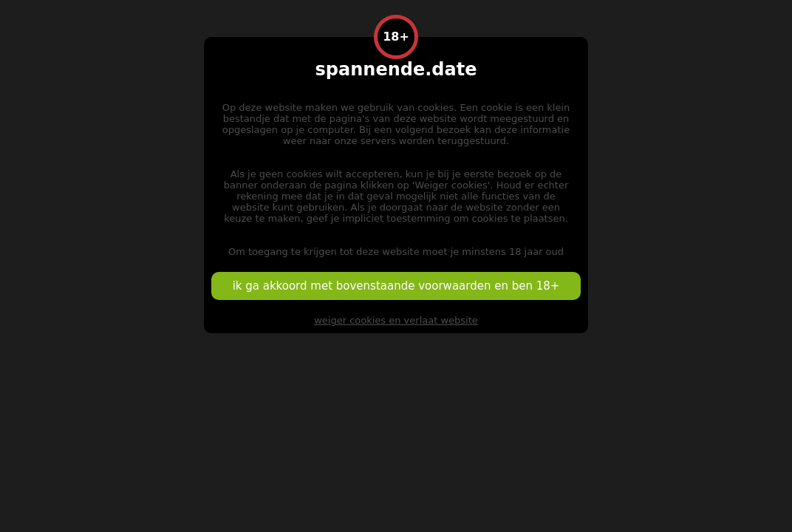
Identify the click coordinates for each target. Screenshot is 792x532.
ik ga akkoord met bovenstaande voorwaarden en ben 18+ (396, 286)
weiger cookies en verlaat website (396, 320)
